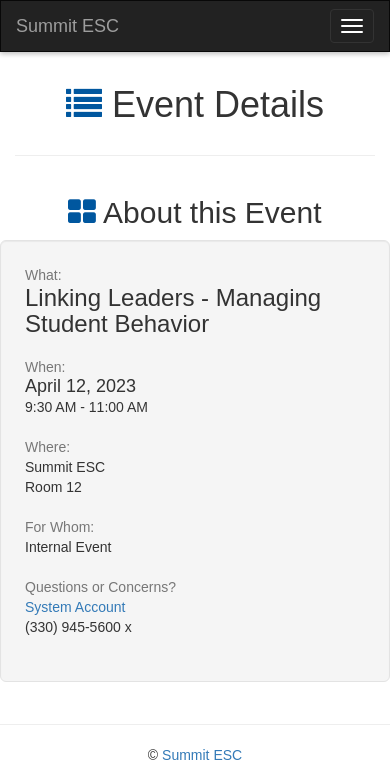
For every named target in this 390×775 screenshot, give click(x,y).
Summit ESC (67, 26)
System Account (75, 607)
